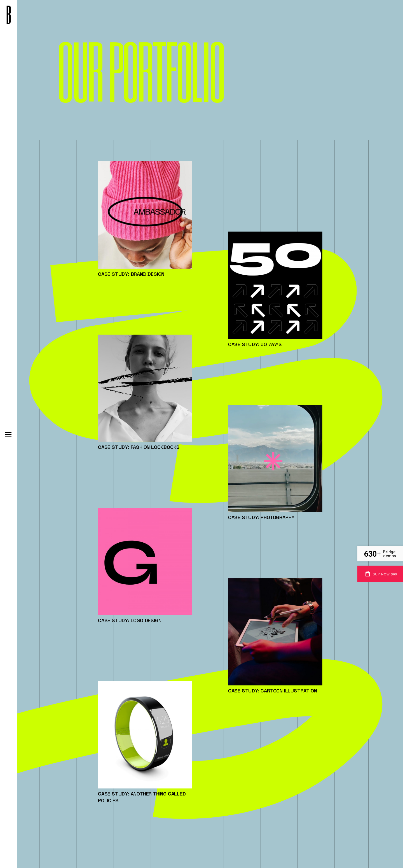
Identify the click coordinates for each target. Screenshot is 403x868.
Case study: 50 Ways (255, 344)
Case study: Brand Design (131, 274)
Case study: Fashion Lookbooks (139, 447)
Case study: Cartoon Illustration (273, 691)
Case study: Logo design (130, 620)
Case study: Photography (261, 517)
